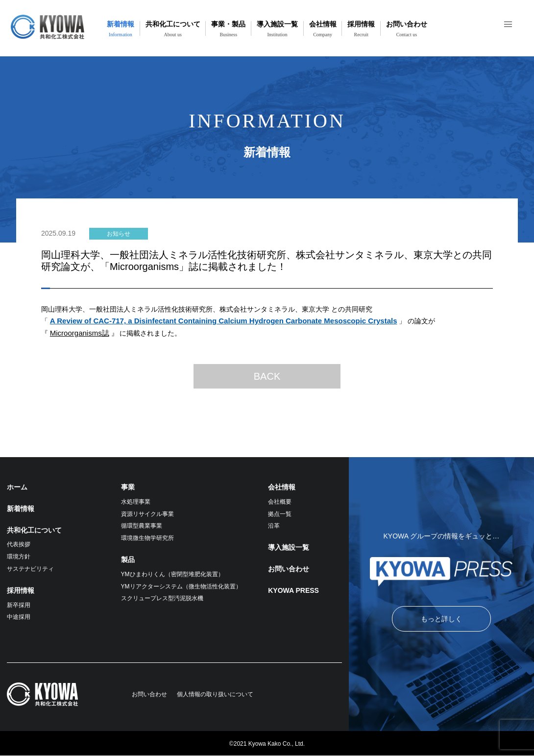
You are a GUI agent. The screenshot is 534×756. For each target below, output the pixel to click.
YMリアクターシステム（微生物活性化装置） (181, 586)
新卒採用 (19, 605)
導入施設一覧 (277, 29)
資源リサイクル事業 (147, 514)
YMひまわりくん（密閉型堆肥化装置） (172, 574)
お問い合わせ (407, 29)
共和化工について (173, 29)
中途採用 (19, 617)
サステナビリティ (30, 569)
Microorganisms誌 (80, 333)
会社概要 (280, 502)
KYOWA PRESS (293, 590)
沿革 (274, 526)
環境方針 (19, 557)
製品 (128, 560)
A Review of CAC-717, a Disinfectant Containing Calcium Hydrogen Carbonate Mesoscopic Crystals (224, 321)
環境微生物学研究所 (147, 538)
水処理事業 (136, 502)
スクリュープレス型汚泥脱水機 (162, 598)
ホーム (17, 487)
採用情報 (361, 29)
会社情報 (323, 29)
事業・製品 (228, 29)
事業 (128, 487)
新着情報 (121, 29)
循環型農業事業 (142, 526)
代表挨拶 (19, 544)
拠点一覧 (280, 514)
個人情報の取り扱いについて (215, 694)
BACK (267, 376)
